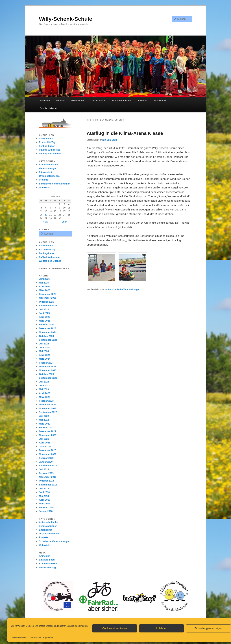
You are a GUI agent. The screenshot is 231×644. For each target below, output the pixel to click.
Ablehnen (161, 628)
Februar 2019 (46, 473)
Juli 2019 (44, 469)
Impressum (48, 638)
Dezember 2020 (48, 450)
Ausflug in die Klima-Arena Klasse (125, 133)
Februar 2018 (46, 507)
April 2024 (45, 355)
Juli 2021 (44, 439)
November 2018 (48, 477)
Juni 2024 (44, 347)
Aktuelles (60, 101)
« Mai (45, 222)
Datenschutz (35, 638)
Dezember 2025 (48, 294)
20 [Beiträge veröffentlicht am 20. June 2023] (46, 215)
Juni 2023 (44, 385)
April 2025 (45, 317)
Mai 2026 (44, 283)
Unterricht (45, 187)
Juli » (65, 222)
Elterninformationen (122, 101)
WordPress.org (47, 567)
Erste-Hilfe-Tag (47, 142)
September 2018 (48, 485)
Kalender (143, 101)
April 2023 (45, 393)
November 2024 (48, 332)
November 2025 (48, 298)
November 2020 (48, 454)
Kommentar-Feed (49, 563)
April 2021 (45, 443)
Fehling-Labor (47, 146)
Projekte (44, 180)
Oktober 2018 (46, 481)
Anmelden (45, 556)
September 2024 (48, 340)
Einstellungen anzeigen (208, 628)
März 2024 (45, 359)
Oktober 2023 (46, 374)
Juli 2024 (44, 344)
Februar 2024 (46, 363)
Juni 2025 (44, 313)
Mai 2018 (44, 496)
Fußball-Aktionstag (50, 150)
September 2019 (48, 466)
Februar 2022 (46, 427)
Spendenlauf (46, 138)
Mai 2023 (44, 389)
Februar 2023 (46, 401)
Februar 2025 (46, 325)
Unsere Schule (98, 101)
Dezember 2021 (48, 431)
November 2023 (48, 370)
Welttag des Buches (50, 154)
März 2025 (45, 321)
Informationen (78, 101)
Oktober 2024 (46, 336)
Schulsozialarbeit (49, 108)
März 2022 (45, 424)
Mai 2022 (44, 420)
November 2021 (48, 435)
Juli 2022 (44, 416)
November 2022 (48, 408)
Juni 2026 (44, 279)
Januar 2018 (46, 511)
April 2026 (45, 286)
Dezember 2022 (48, 405)
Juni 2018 (44, 492)
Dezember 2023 (48, 367)
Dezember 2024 (48, 328)
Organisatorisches (49, 176)
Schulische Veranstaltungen (55, 184)
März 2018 (45, 504)
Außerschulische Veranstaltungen (123, 289)
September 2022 (48, 412)
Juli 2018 (44, 488)
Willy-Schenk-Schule (66, 19)
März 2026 (45, 290)
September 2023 (48, 378)
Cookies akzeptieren (115, 628)
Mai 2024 (44, 351)
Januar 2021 (46, 446)
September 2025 (48, 306)
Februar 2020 (46, 458)
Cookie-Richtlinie (19, 638)
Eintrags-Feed (47, 560)
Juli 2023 (44, 382)
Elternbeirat (45, 172)
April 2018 (45, 500)
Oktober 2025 (46, 302)
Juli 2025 (44, 309)
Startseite (45, 101)
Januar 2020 (46, 462)
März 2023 (45, 397)
